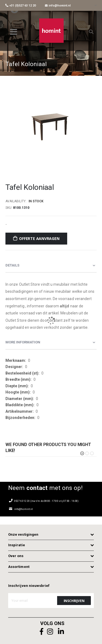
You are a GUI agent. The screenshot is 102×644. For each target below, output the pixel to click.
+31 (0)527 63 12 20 (21, 6)
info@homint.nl (58, 6)
